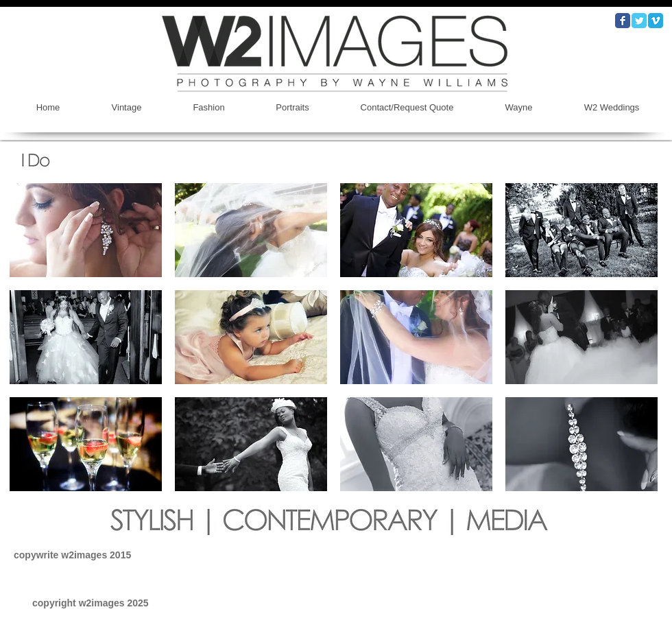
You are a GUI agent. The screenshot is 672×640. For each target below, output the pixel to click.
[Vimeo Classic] (656, 21)
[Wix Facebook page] (623, 21)
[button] (86, 230)
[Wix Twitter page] (639, 21)
